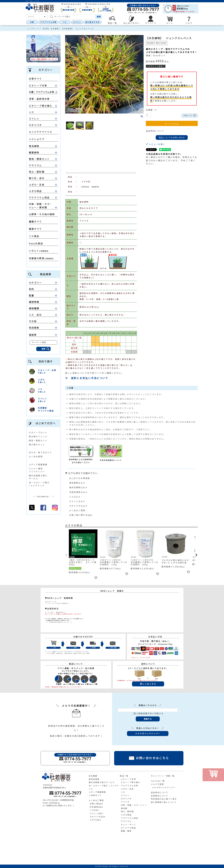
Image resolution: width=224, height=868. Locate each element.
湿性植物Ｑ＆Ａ (77, 483)
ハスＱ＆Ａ (75, 497)
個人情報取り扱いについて (164, 802)
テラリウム (35, 165)
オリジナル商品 (128, 828)
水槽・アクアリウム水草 (41, 92)
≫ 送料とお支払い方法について (87, 378)
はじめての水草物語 (79, 478)
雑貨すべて (35, 229)
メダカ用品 (35, 191)
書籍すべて (35, 222)
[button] (66, 555)
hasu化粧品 (36, 244)
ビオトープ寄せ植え (40, 106)
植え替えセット (37, 445)
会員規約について (159, 796)
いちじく (34, 251)
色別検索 (43, 328)
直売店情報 (94, 779)
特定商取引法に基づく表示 (164, 799)
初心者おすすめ (92, 22)
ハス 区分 (43, 315)
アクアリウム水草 (48, 22)
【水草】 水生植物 (50, 29)
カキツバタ (35, 125)
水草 (32, 22)
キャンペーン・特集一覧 (163, 776)
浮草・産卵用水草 (39, 99)
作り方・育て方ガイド (40, 453)
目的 (43, 289)
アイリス (125, 802)
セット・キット (128, 825)
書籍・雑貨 (126, 831)
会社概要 (93, 776)
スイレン (77, 22)
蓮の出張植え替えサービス (102, 782)
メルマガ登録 (157, 784)
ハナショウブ (37, 139)
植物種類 (43, 308)
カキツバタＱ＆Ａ (78, 506)
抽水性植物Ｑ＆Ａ (78, 487)
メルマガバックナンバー (164, 787)
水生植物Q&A (96, 807)
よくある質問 (36, 457)
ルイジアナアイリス (40, 132)
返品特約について (155, 131)
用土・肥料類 (37, 172)
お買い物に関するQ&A (81, 515)
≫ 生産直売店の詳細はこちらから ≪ (59, 622)
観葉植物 (34, 153)
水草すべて (35, 79)
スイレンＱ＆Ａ (77, 501)
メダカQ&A (95, 820)
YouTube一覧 (158, 781)
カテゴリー (43, 283)
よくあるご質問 (77, 510)
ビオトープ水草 (38, 86)
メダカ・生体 (37, 185)
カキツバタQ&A (97, 817)
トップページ (33, 29)
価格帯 (43, 335)
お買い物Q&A (96, 804)
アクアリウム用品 (39, 198)
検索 (99, 17)
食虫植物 (34, 146)
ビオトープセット (38, 432)
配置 (43, 296)
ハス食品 (34, 236)
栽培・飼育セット (39, 159)
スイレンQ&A (96, 813)
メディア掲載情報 (38, 465)
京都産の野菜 (37, 258)
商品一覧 (124, 776)
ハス (65, 22)
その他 (43, 321)
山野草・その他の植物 (42, 214)
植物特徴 (43, 302)
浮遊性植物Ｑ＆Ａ (78, 492)
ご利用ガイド (95, 795)
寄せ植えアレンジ (38, 437)
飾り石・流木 (37, 178)
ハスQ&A (94, 810)
